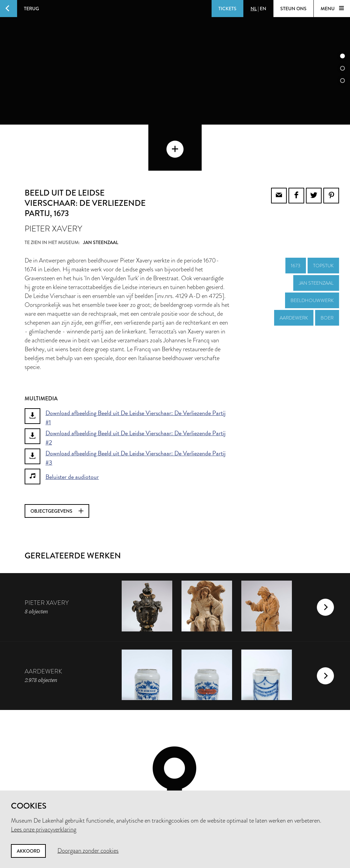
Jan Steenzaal (316, 237)
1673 (296, 219)
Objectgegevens (57, 465)
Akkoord (28, 851)
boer (327, 272)
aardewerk (294, 272)
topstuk (323, 219)
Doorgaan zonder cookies (88, 851)
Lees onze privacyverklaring (44, 829)
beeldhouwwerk (312, 254)
